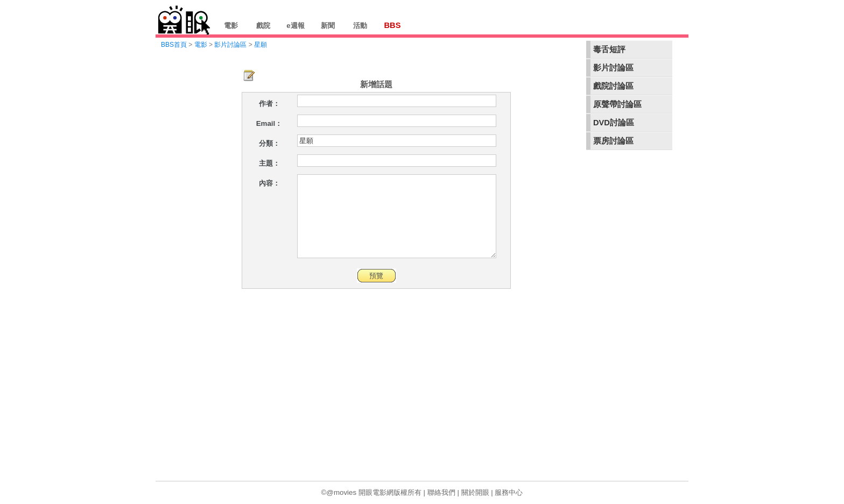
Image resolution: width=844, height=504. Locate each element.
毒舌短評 (609, 49)
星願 (261, 45)
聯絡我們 (441, 492)
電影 (231, 26)
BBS (393, 25)
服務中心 (509, 492)
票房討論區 (613, 141)
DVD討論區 (614, 123)
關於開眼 (475, 492)
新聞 (328, 26)
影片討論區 (613, 68)
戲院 (263, 26)
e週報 (295, 26)
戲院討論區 (613, 86)
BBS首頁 (174, 45)
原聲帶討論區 (617, 104)
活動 (360, 26)
